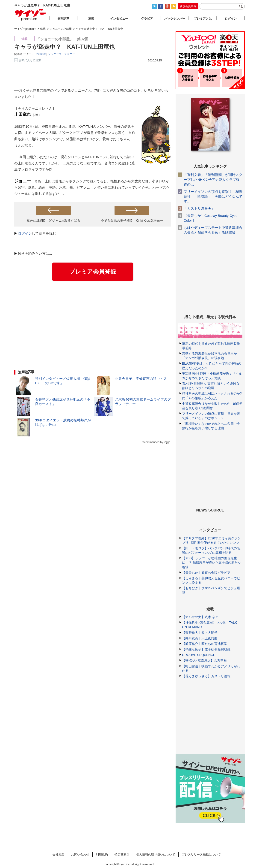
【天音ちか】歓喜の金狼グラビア (206, 573)
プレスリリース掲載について (201, 854)
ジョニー (70, 54)
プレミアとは (203, 19)
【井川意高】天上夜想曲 (200, 638)
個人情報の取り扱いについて (156, 854)
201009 (41, 54)
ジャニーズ (55, 54)
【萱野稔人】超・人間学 (200, 633)
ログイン (25, 233)
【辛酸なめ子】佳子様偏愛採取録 (206, 649)
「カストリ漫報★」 (199, 208)
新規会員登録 (188, 6)
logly (167, 442)
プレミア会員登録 (93, 272)
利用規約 (102, 854)
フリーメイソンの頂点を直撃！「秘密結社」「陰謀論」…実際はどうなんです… (213, 196)
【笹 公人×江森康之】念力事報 (204, 660)
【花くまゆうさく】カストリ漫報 (206, 676)
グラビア (147, 19)
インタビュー (119, 19)
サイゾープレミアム (31, 15)
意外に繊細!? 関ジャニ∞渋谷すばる (53, 221)
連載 (91, 19)
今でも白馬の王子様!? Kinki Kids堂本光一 (132, 221)
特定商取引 (122, 854)
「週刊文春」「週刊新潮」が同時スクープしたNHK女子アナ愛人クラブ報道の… (213, 180)
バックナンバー (175, 19)
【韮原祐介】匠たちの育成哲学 (205, 644)
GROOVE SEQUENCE (199, 655)
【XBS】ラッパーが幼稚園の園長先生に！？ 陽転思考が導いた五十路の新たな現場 (212, 563)
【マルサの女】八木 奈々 (200, 617)
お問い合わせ (80, 854)
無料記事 (63, 19)
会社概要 (59, 854)
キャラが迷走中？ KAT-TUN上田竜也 (65, 47)
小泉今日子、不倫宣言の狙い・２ (141, 379)
